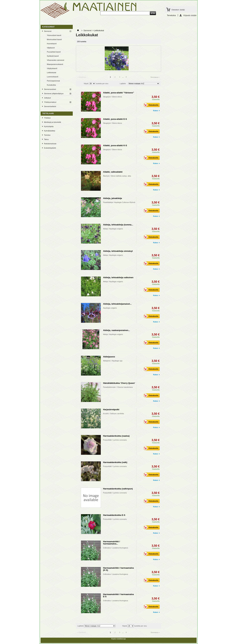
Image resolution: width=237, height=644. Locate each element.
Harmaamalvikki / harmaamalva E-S (118, 595)
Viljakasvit (51, 48)
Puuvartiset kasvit (54, 52)
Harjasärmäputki (111, 409)
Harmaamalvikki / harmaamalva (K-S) (118, 569)
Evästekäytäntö (50, 148)
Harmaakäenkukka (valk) (115, 462)
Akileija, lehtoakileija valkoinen (118, 277)
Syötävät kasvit (53, 56)
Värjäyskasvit (52, 68)
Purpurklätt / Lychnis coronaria (115, 440)
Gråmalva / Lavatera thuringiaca (116, 548)
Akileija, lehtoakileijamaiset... (117, 304)
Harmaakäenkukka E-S (114, 515)
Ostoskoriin (152, 105)
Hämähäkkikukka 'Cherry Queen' (119, 383)
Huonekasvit (52, 44)
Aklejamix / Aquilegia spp (113, 361)
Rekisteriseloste (50, 144)
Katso (156, 111)
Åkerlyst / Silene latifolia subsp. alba (117, 176)
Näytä (86, 84)
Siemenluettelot (50, 106)
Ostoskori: (178, 10)
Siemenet (48, 31)
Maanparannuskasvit (55, 64)
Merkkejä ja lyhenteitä (53, 122)
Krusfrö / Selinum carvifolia (114, 414)
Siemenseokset (50, 89)
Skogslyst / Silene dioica (113, 97)
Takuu (46, 139)
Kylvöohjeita (49, 126)
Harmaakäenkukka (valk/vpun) (118, 489)
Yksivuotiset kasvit (54, 35)
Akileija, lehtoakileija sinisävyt (118, 251)
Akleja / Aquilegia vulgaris (113, 229)
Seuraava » (155, 77)
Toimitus (47, 135)
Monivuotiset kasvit (54, 39)
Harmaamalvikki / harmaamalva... (112, 543)
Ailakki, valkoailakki (113, 172)
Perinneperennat (53, 81)
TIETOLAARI (48, 114)
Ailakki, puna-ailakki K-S (115, 145)
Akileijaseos (109, 357)
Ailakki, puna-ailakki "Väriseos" (119, 93)
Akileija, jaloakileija (113, 198)
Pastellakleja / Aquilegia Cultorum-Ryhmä (119, 202)
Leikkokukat (52, 73)
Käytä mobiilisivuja (118, 639)
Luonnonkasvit (53, 77)
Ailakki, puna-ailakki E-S (115, 119)
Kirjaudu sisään (190, 15)
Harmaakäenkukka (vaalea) (116, 436)
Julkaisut (48, 98)
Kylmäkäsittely (50, 131)
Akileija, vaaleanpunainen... (117, 330)
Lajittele (123, 84)
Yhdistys (47, 118)
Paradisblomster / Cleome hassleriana (118, 387)
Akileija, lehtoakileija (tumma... (118, 225)
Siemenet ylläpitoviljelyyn (54, 94)
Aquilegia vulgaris (110, 308)
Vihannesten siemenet (56, 60)
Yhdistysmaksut (50, 102)
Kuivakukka (51, 85)
